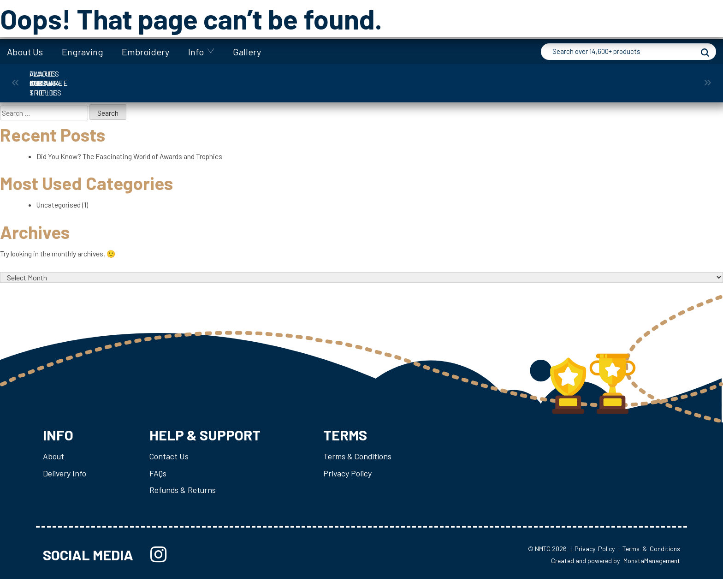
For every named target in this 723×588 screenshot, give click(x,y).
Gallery (247, 52)
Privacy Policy (351, 480)
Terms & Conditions (361, 463)
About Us (25, 52)
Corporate (151, 78)
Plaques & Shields (488, 78)
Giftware (320, 78)
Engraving (83, 52)
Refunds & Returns (184, 497)
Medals (404, 78)
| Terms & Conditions (649, 557)
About (54, 463)
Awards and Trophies (66, 78)
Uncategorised (59, 207)
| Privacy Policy (593, 557)
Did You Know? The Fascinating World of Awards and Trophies (132, 157)
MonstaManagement (652, 569)
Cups (235, 78)
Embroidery (145, 52)
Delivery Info (65, 480)
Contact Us (170, 463)
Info (196, 52)
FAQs (159, 480)
